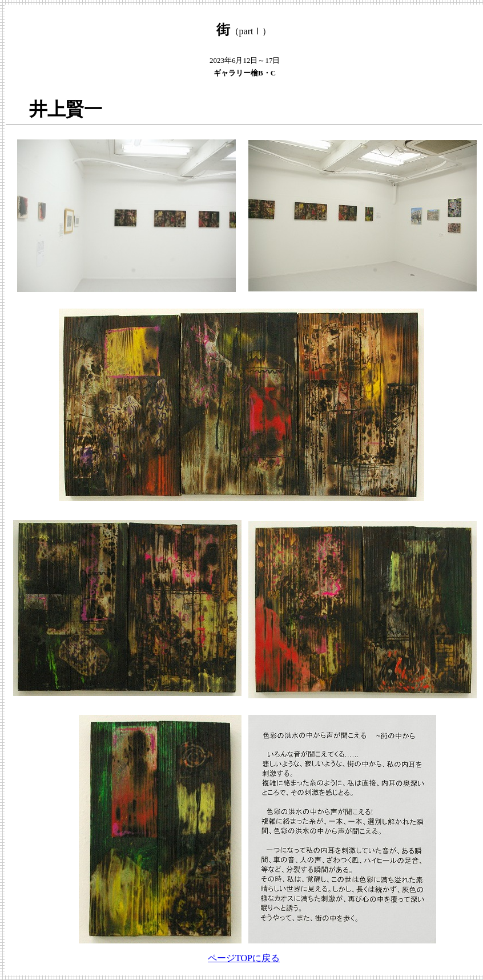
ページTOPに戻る (244, 958)
